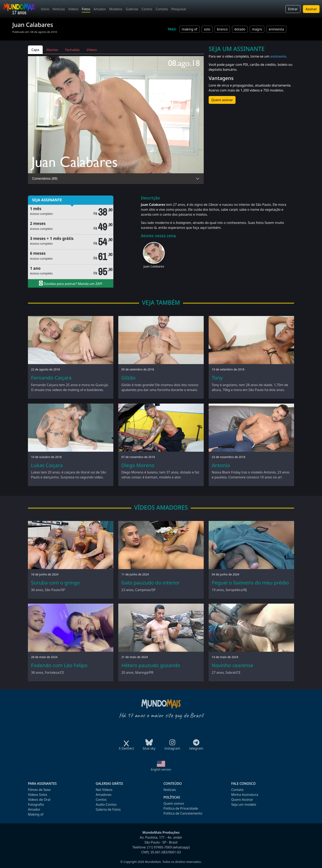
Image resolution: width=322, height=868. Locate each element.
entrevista (276, 29)
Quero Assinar (242, 800)
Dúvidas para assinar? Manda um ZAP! (71, 283)
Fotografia (36, 804)
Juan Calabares (154, 266)
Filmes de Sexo (39, 790)
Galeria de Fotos (108, 809)
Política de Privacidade (181, 808)
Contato (162, 9)
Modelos (116, 9)
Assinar (311, 9)
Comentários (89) (45, 179)
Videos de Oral (39, 800)
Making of (36, 814)
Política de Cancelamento (183, 813)
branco (222, 29)
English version (161, 769)
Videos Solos (38, 795)
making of (190, 29)
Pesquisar (179, 9)
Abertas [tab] (52, 50)
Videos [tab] (92, 50)
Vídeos (73, 9)
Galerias (132, 9)
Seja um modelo (244, 804)
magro (257, 29)
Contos (147, 9)
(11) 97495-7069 (160, 847)
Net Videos (104, 790)
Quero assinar (222, 100)
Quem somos (174, 803)
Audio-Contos (106, 804)
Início (45, 9)
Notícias (59, 9)
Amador (100, 9)
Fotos (86, 9)
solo (207, 29)
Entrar (293, 9)
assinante (278, 56)
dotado (240, 29)
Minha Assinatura (245, 795)
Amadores (104, 795)
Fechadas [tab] (72, 50)
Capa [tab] (35, 50)
